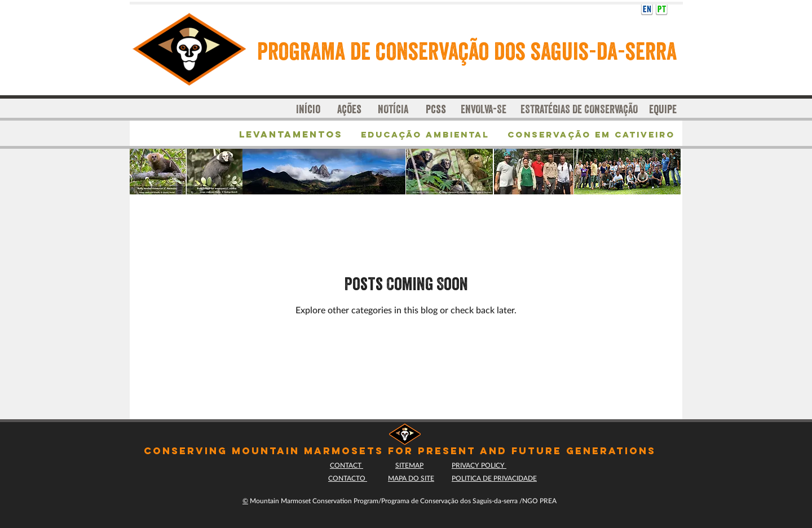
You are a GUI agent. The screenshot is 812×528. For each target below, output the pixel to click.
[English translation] (647, 8)
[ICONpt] (661, 8)
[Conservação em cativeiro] (592, 135)
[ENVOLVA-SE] (486, 109)
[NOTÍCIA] (393, 109)
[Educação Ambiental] (425, 135)
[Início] (308, 109)
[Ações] (349, 109)
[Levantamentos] (294, 135)
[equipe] (665, 109)
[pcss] (440, 109)
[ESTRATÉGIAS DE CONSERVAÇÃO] (579, 109)
